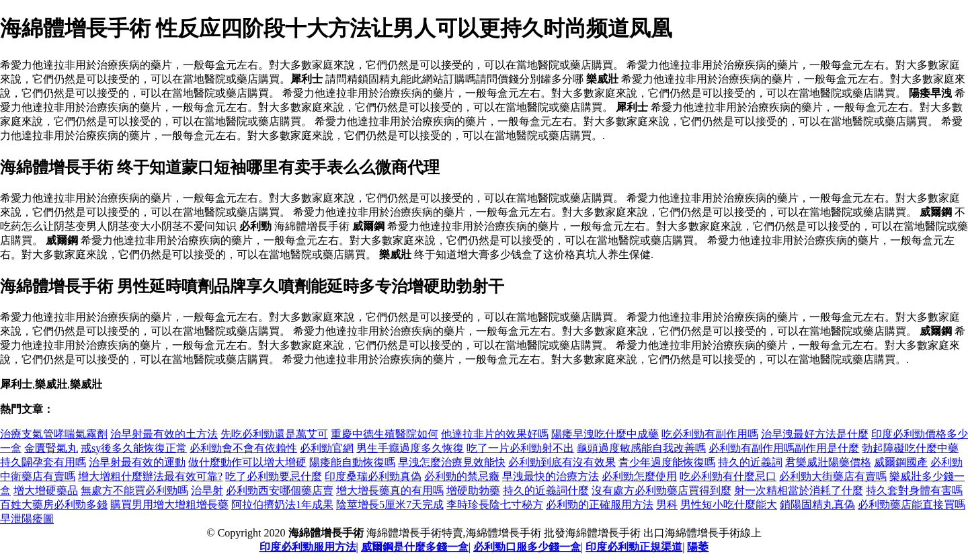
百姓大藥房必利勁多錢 (54, 505)
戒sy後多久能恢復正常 (134, 448)
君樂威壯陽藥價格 (828, 462)
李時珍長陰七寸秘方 (495, 505)
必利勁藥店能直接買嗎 (912, 505)
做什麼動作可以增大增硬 (247, 462)
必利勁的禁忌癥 (462, 476)
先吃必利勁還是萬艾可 (274, 434)
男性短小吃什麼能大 (729, 505)
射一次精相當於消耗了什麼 (799, 490)
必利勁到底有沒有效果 (562, 462)
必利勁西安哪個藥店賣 (280, 490)
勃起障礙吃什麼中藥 (910, 448)
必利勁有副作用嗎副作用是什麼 (784, 448)
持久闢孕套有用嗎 (43, 462)
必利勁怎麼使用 (639, 476)
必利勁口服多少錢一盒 (527, 547)
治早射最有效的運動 (137, 462)
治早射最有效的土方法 (164, 434)
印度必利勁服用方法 (308, 547)
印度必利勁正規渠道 (634, 547)
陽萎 (698, 547)
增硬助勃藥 (473, 490)
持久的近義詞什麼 (546, 490)
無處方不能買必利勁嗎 (134, 490)
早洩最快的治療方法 (551, 476)
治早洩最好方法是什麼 (815, 434)
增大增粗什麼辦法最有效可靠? (150, 476)
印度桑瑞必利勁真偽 (373, 476)
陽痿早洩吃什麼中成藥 (605, 434)
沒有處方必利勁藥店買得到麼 (661, 490)
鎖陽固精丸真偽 (817, 505)
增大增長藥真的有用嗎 (390, 490)
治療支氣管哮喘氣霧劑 (54, 434)
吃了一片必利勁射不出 (520, 448)
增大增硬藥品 (46, 490)
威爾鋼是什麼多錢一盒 (415, 547)
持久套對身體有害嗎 (914, 490)
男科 (667, 505)
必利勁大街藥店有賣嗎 (833, 476)
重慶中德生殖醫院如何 (385, 434)
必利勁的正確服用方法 (600, 505)
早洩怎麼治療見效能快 (452, 462)
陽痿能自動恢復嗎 (352, 462)
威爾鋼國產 (901, 462)
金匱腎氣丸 (51, 448)
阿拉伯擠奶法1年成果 (282, 505)
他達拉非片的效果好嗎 (495, 434)
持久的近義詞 (750, 462)
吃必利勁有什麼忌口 (728, 476)
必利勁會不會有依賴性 (243, 448)
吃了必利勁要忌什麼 (274, 476)
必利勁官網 (327, 448)
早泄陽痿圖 (27, 519)
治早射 (207, 490)
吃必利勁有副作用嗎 (710, 434)
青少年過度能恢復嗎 (667, 462)
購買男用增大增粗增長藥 (169, 505)
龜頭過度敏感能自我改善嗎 (641, 448)
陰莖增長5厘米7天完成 (390, 505)
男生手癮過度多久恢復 (410, 448)
